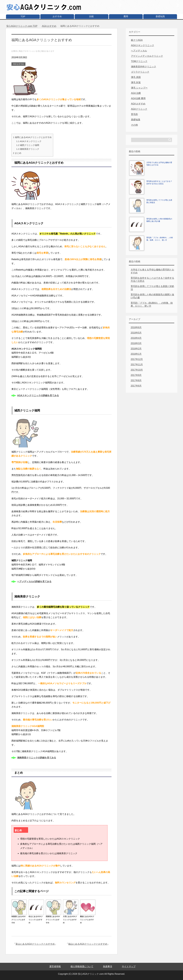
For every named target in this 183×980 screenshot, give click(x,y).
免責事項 (108, 966)
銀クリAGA (137, 40)
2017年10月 (137, 370)
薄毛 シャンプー (139, 88)
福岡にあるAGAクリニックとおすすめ (32, 137)
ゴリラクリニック (140, 72)
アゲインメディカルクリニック (147, 56)
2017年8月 (136, 380)
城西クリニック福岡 (28, 145)
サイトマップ (129, 966)
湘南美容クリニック (28, 149)
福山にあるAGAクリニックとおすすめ (88, 944)
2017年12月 (137, 359)
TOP (23, 17)
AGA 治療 (136, 93)
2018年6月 (136, 327)
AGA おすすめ (18, 64)
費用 (126, 16)
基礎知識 (160, 16)
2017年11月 (137, 365)
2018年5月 (136, 333)
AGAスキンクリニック (29, 141)
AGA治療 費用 (138, 98)
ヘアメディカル (139, 51)
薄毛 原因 (136, 77)
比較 (91, 16)
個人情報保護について (82, 966)
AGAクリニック (139, 109)
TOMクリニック (139, 61)
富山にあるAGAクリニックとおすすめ (35, 944)
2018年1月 (136, 354)
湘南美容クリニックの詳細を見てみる (37, 758)
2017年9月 (136, 375)
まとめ (17, 153)
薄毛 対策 (136, 82)
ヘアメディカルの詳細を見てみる (34, 582)
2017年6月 (136, 386)
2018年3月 (136, 343)
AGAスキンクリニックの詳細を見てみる (38, 395)
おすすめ (57, 16)
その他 (134, 125)
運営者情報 (55, 966)
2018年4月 (136, 338)
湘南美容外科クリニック (144, 67)
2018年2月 (136, 349)
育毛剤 (134, 114)
